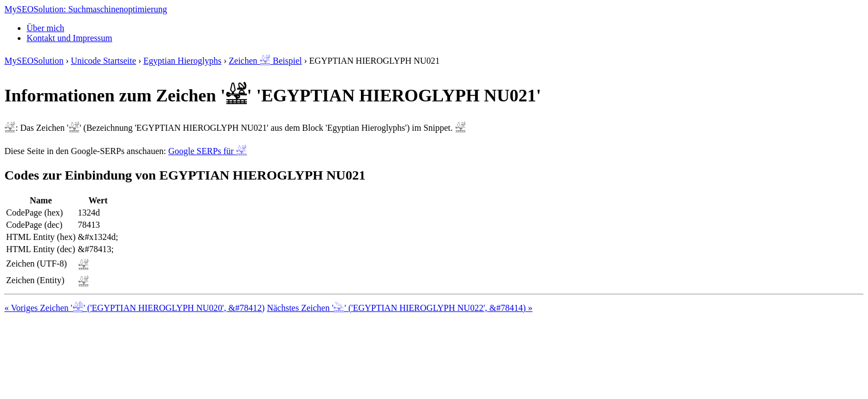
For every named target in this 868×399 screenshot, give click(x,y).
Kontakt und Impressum (69, 38)
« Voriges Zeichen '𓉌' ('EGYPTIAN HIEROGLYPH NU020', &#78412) (135, 308)
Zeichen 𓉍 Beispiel (265, 61)
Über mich (45, 28)
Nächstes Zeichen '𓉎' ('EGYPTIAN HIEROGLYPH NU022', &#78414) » (400, 308)
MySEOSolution (34, 61)
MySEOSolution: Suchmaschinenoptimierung (86, 9)
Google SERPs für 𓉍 (208, 151)
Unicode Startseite (104, 61)
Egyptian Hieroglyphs (182, 61)
